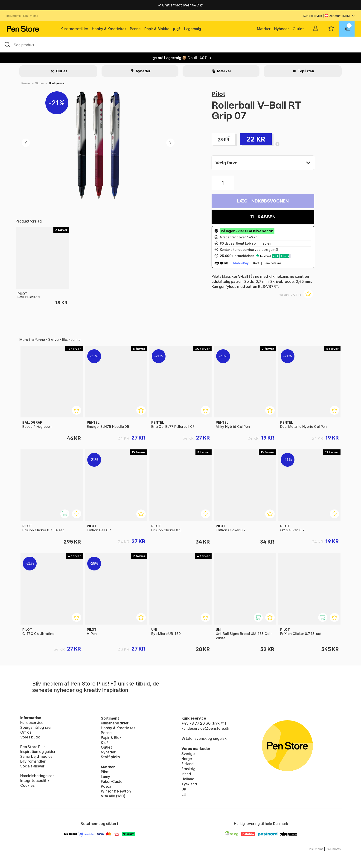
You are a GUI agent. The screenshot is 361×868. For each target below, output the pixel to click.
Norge (187, 759)
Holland (188, 779)
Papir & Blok (111, 738)
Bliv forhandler (33, 761)
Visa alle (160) (113, 796)
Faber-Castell (113, 781)
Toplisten (306, 71)
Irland (186, 774)
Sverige (188, 754)
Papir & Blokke (157, 29)
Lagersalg (193, 29)
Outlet (298, 29)
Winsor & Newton (116, 791)
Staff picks (110, 757)
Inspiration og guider (38, 752)
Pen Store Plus (33, 747)
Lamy (105, 777)
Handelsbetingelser (37, 776)
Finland (188, 764)
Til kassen (263, 217)
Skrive (39, 83)
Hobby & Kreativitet (109, 29)
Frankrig (188, 769)
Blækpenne (57, 83)
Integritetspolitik (35, 781)
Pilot (218, 94)
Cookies (27, 785)
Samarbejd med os (36, 756)
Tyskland (189, 784)
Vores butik (30, 737)
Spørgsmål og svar (36, 727)
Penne (135, 29)
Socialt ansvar (32, 766)
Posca (106, 786)
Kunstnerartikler (74, 29)
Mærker (264, 29)
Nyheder (282, 29)
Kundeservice (313, 16)
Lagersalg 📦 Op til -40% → (180, 58)
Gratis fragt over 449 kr (180, 5)
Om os (26, 732)
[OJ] (180, 44)
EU (184, 794)
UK (184, 789)
